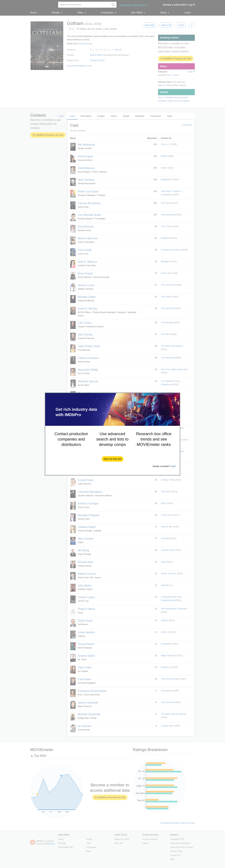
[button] (113, 459)
